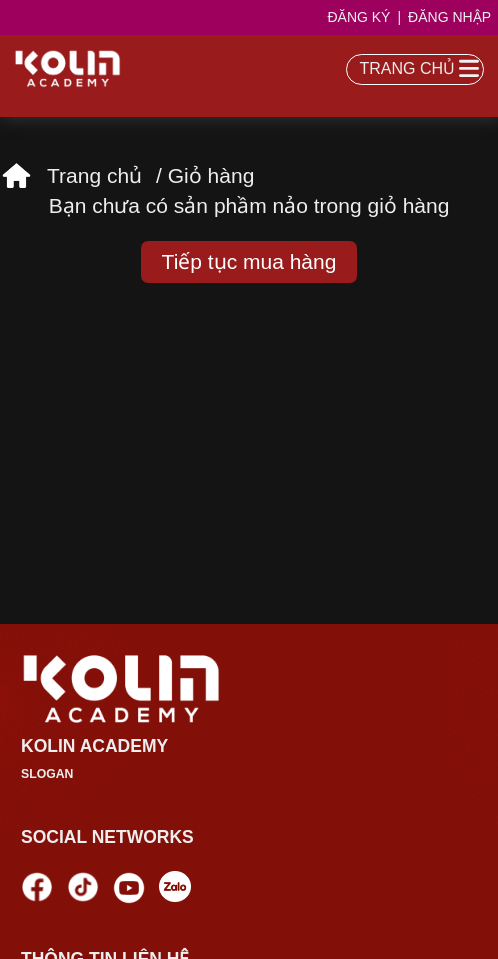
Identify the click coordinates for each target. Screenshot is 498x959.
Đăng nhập (449, 17)
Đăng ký (358, 17)
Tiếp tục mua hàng (249, 261)
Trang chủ (94, 175)
